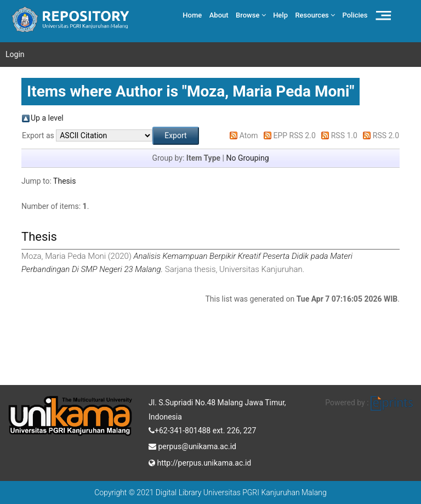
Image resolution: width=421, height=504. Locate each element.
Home (192, 15)
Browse (251, 15)
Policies (355, 15)
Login (15, 54)
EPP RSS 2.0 (295, 135)
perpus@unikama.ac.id (192, 445)
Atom (249, 135)
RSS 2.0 (386, 135)
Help (280, 15)
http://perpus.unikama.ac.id (200, 462)
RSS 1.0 (344, 135)
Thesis (64, 181)
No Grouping (247, 158)
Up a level (47, 118)
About (219, 15)
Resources (315, 15)
